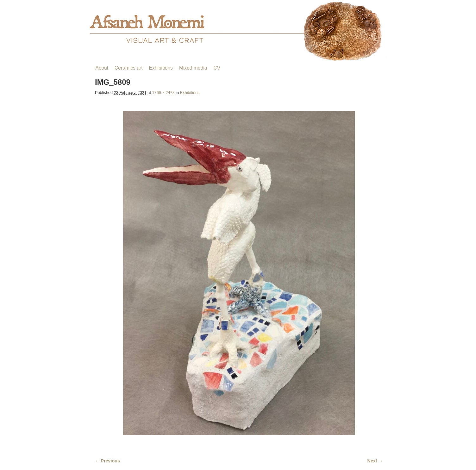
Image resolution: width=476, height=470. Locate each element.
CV (217, 68)
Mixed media (193, 68)
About (102, 68)
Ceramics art (128, 68)
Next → (375, 461)
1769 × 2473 (163, 93)
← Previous (107, 461)
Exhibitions (161, 68)
